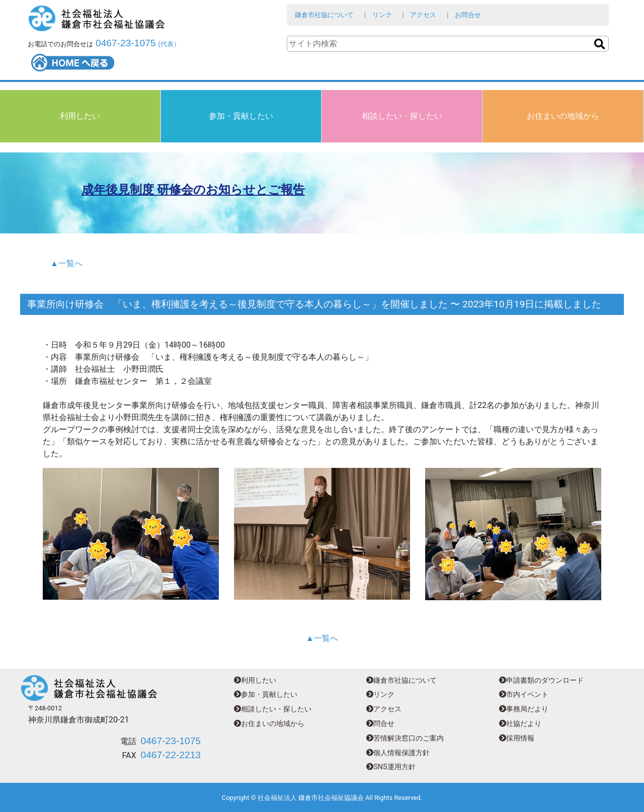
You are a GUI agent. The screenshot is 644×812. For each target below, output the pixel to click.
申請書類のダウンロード (541, 680)
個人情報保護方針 (398, 753)
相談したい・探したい (402, 116)
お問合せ (468, 15)
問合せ (380, 724)
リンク (382, 15)
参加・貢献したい (241, 116)
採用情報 (517, 738)
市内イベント (524, 695)
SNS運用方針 (391, 767)
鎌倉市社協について (324, 15)
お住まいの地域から (563, 116)
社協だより (520, 724)
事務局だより (524, 709)
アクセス (423, 15)
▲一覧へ (66, 263)
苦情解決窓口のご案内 (405, 738)
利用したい (80, 116)
